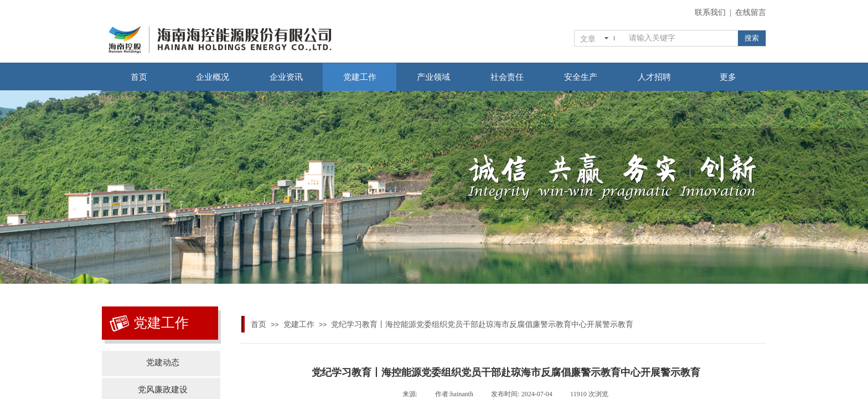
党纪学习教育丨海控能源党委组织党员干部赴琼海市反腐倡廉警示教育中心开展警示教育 (482, 324)
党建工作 (360, 77)
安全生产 (581, 77)
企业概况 (213, 77)
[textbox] (681, 38)
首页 (139, 77)
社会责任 (507, 77)
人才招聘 (654, 77)
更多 (728, 77)
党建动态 (163, 362)
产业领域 (433, 77)
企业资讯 (286, 77)
